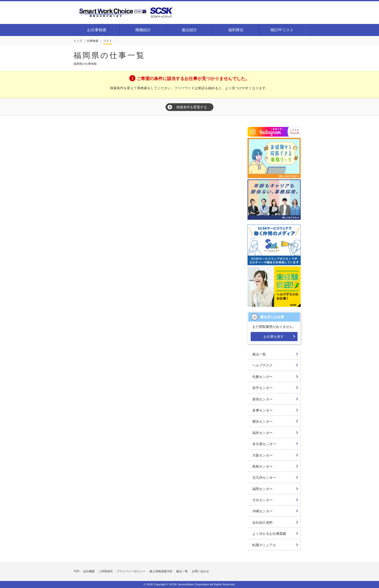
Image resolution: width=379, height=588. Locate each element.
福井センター (262, 433)
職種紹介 (143, 30)
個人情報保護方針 (161, 571)
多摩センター (262, 410)
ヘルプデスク (262, 365)
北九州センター (264, 478)
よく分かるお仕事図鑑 (269, 534)
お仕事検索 (97, 30)
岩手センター (262, 388)
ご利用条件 (106, 571)
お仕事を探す (274, 337)
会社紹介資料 (262, 522)
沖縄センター (262, 511)
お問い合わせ (200, 571)
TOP (76, 571)
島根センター (262, 466)
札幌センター (262, 377)
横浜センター (262, 421)
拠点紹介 (189, 30)
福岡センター (262, 489)
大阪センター (262, 455)
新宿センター (262, 399)
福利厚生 (236, 30)
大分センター (262, 500)
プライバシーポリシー (131, 571)
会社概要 (89, 571)
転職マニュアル (264, 545)
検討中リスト (282, 30)
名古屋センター (264, 444)
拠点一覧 (259, 354)
